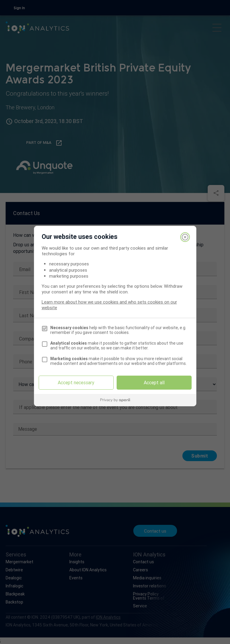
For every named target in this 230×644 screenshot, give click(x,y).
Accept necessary (76, 382)
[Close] (185, 237)
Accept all (154, 382)
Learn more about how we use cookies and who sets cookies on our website (109, 305)
